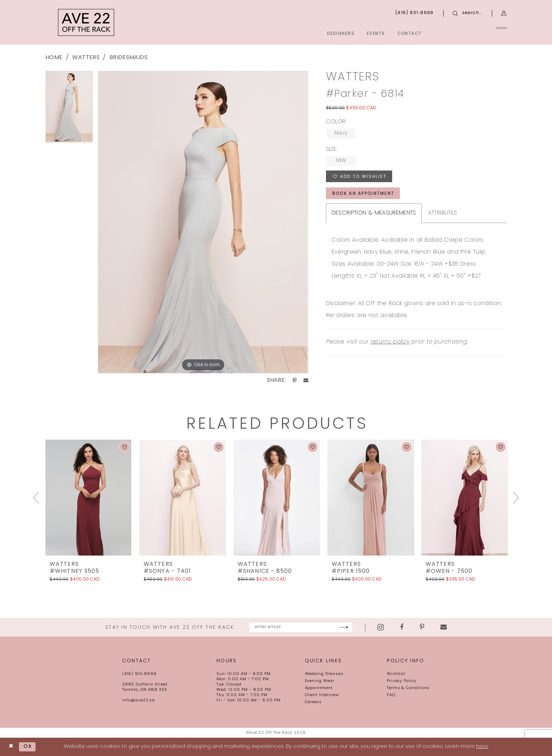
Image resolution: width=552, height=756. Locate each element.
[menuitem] (475, 33)
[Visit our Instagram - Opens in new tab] (402, 627)
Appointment (319, 688)
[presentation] (89, 498)
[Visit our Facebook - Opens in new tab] (423, 627)
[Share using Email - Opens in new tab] (306, 380)
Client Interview (322, 695)
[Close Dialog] (11, 747)
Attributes (443, 214)
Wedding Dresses (324, 674)
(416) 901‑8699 (139, 674)
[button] (504, 13)
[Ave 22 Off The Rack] (86, 22)
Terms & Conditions (408, 688)
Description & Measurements (374, 214)
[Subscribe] (365, 627)
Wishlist (396, 674)
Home (54, 58)
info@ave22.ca (138, 701)
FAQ (391, 695)
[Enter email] (300, 627)
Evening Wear (320, 681)
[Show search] (468, 13)
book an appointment (363, 194)
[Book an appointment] (475, 33)
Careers (313, 702)
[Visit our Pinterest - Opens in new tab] (443, 627)
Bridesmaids (128, 58)
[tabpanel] (69, 109)
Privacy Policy (402, 681)
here (482, 747)
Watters (86, 58)
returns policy (390, 343)
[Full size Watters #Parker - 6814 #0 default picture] (203, 222)
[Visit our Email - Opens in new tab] (465, 627)
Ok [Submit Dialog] (28, 747)
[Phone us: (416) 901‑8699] (415, 13)
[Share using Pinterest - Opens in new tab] (294, 380)
